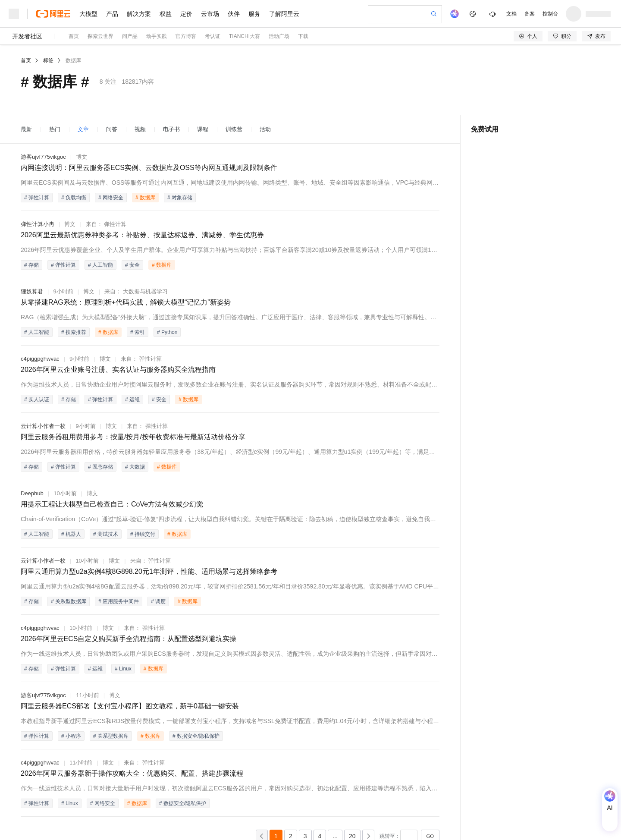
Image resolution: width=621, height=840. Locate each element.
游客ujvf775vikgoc (43, 157)
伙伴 (234, 14)
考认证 (213, 36)
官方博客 (186, 36)
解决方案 (139, 14)
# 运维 (132, 400)
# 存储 (31, 265)
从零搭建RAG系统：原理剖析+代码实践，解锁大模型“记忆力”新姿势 (126, 302)
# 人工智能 (100, 265)
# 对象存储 (180, 198)
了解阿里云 (284, 14)
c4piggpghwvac (40, 359)
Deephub (32, 493)
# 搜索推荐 (74, 332)
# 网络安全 (111, 198)
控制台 (550, 14)
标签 (48, 60)
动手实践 (157, 36)
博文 (82, 157)
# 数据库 (145, 198)
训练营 (234, 129)
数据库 (73, 60)
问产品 (130, 36)
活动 (265, 129)
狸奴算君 (32, 291)
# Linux (123, 669)
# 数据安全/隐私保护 (196, 736)
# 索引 (138, 332)
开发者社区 (27, 36)
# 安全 (132, 265)
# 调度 (158, 601)
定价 (186, 14)
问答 (112, 129)
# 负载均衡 (74, 198)
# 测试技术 (106, 534)
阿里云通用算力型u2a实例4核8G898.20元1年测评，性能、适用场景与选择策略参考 (149, 571)
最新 (26, 129)
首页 (74, 36)
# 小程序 (71, 736)
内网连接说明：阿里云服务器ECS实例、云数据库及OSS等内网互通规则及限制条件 (149, 168)
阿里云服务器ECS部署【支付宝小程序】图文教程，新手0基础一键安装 (130, 706)
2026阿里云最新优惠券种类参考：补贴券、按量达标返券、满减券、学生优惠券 (142, 235)
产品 (112, 14)
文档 (511, 14)
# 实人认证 (37, 400)
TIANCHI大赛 (245, 36)
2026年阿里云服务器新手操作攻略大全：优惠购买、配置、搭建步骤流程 (132, 773)
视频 (140, 129)
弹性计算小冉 (38, 224)
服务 (254, 14)
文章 (83, 129)
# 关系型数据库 (69, 601)
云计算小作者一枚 (43, 426)
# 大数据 (135, 467)
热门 (55, 129)
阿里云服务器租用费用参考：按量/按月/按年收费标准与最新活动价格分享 (133, 437)
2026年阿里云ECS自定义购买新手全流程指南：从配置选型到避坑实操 (129, 639)
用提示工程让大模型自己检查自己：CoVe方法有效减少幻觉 (112, 504)
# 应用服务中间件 (119, 601)
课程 (203, 129)
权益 (166, 14)
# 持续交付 (143, 534)
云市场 (210, 14)
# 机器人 (71, 534)
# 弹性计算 (37, 198)
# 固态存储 (100, 467)
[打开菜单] (14, 14)
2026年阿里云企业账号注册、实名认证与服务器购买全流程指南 (118, 370)
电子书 (171, 129)
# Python (167, 332)
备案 (530, 14)
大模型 (88, 14)
